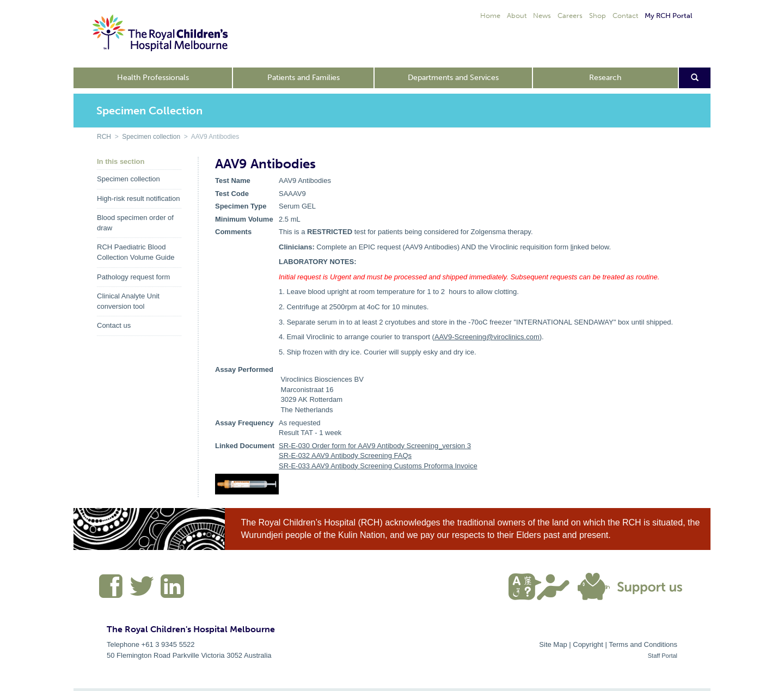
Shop (598, 16)
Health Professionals (153, 78)
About (517, 16)
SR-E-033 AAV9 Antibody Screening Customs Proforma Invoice (378, 466)
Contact (625, 16)
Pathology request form (133, 277)
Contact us (114, 325)
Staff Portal (663, 656)
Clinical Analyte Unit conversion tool (128, 301)
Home (490, 16)
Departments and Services (453, 78)
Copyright (588, 644)
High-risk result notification (138, 198)
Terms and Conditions (643, 644)
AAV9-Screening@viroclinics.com (487, 337)
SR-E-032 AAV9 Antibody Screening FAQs (345, 455)
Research (605, 78)
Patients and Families (304, 78)
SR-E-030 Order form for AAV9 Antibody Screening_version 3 (375, 446)
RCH (104, 137)
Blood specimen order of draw (135, 223)
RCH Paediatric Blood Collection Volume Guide (136, 252)
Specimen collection (151, 137)
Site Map (553, 644)
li (572, 247)
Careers (570, 16)
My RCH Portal (668, 16)
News (542, 16)
